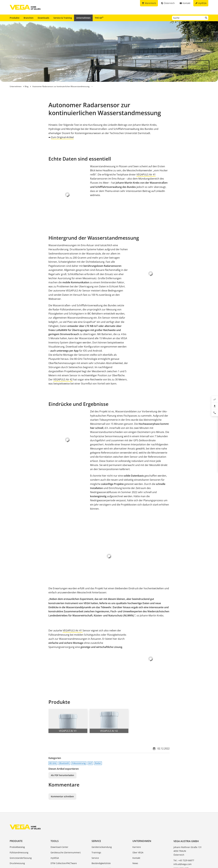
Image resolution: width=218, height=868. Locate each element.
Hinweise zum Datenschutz (95, 852)
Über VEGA (138, 811)
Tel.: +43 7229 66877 (184, 819)
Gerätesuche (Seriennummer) (66, 811)
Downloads (43, 18)
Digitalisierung (17, 827)
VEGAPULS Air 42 (63, 352)
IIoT (90, 722)
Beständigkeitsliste (101, 822)
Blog (135, 833)
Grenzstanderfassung (21, 816)
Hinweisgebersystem (123, 852)
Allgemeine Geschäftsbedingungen (44, 852)
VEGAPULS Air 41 (146, 175)
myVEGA (55, 816)
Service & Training (63, 18)
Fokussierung (79, 722)
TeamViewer (98, 833)
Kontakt (136, 816)
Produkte (15, 18)
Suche (54, 827)
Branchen (29, 18)
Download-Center (59, 806)
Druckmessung (17, 822)
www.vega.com (181, 827)
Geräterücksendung (102, 806)
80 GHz (53, 722)
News (135, 822)
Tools (55, 800)
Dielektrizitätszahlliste (103, 827)
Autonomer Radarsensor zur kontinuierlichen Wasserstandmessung (61, 86)
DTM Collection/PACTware (64, 822)
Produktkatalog (17, 806)
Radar (98, 722)
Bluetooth (64, 722)
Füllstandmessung (19, 811)
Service (96, 800)
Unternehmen (83, 18)
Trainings (96, 811)
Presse (136, 827)
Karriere (137, 806)
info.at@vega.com (182, 823)
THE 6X (99, 18)
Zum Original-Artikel (62, 137)
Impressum (71, 852)
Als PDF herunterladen (62, 734)
